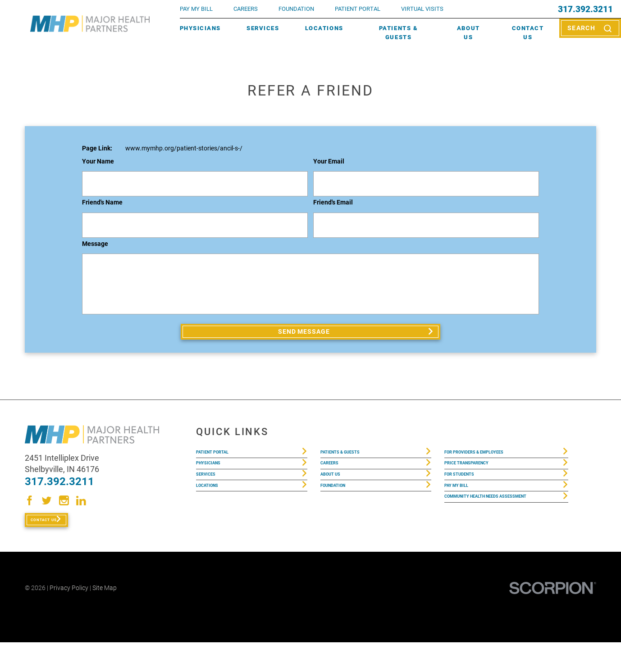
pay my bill (196, 9)
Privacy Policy (69, 617)
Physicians (200, 28)
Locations (324, 28)
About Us (468, 33)
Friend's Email (333, 203)
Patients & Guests (398, 33)
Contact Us (528, 33)
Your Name (98, 162)
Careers (246, 9)
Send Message (305, 335)
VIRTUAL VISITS (422, 9)
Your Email (329, 162)
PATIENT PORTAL (358, 9)
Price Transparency (478, 480)
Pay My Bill (463, 517)
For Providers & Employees (490, 462)
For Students (467, 499)
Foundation (340, 517)
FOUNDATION (296, 9)
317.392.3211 (585, 9)
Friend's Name (102, 203)
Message (95, 244)
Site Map (105, 617)
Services (263, 28)
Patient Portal (221, 462)
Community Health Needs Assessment (486, 541)
